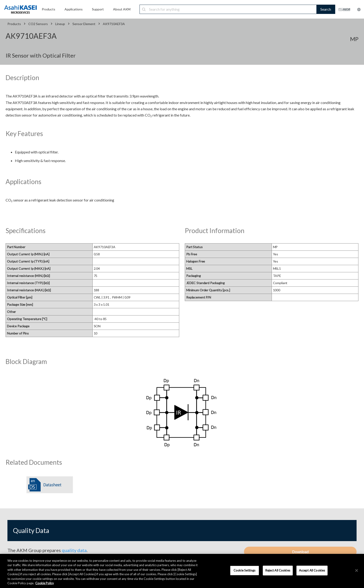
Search (326, 9)
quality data (74, 550)
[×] (357, 571)
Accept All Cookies (312, 570)
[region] (182, 571)
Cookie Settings (244, 570)
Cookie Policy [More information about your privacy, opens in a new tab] (45, 583)
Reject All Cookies (278, 570)
